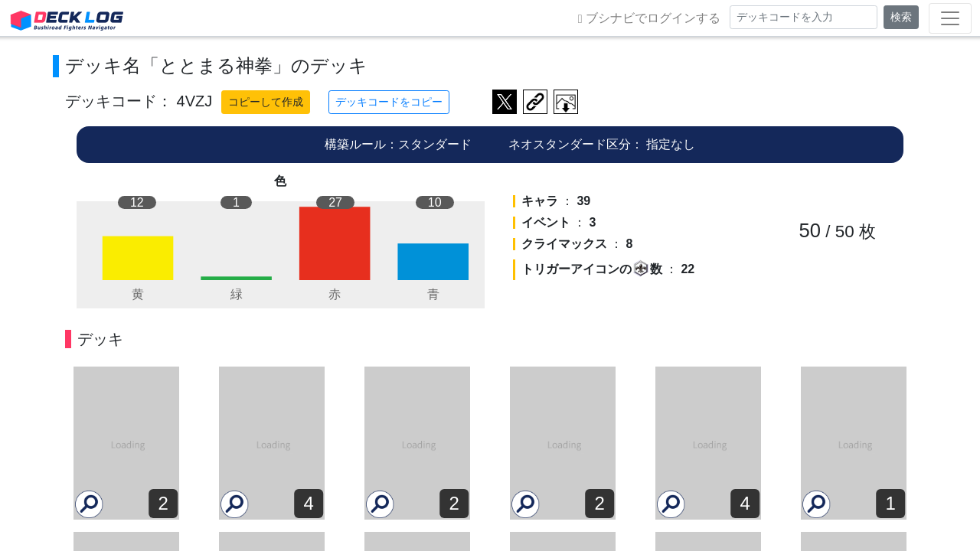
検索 (901, 17)
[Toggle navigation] (950, 18)
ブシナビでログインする (649, 18)
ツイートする (505, 102)
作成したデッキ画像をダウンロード (566, 102)
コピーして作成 (266, 102)
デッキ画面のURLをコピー (535, 102)
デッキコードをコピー (389, 102)
